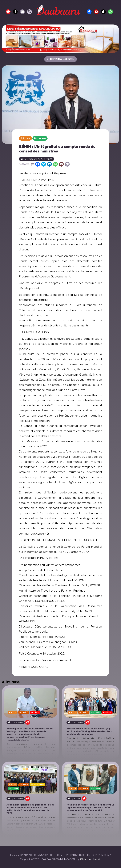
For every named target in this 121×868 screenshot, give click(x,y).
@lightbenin (86, 859)
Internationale (38, 784)
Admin (98, 859)
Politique (35, 712)
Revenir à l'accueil (60, 59)
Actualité (24, 712)
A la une (25, 138)
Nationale (40, 138)
